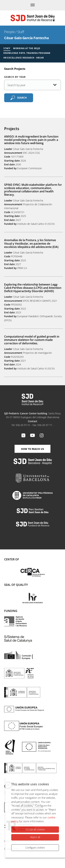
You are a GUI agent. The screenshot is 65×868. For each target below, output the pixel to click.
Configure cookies (35, 848)
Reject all (35, 837)
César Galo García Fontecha (26, 38)
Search (22, 97)
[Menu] (33, 5)
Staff (21, 32)
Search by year (15, 77)
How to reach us (32, 449)
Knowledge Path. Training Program (27, 53)
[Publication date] (32, 85)
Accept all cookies (35, 829)
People (9, 32)
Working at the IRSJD (27, 48)
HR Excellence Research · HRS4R (24, 58)
